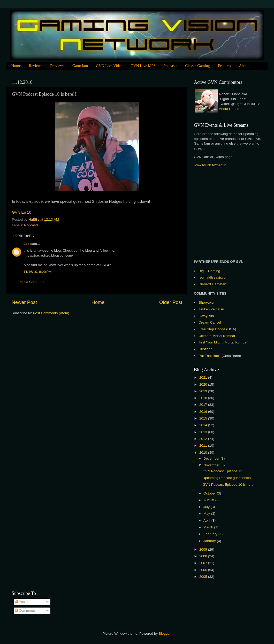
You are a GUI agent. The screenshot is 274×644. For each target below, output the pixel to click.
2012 (204, 439)
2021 (204, 377)
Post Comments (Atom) (51, 313)
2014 (204, 425)
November (212, 465)
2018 (204, 398)
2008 (204, 556)
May (207, 514)
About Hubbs (229, 109)
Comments (25, 611)
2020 (204, 384)
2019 (204, 391)
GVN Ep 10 (22, 212)
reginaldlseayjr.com (214, 277)
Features (224, 66)
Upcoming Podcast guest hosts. (227, 478)
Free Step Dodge (212, 329)
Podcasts (170, 66)
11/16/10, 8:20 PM (37, 272)
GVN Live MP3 (143, 66)
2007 (204, 563)
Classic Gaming (197, 66)
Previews (57, 66)
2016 (204, 412)
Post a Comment (31, 282)
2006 (204, 570)
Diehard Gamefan (213, 284)
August (209, 500)
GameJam (80, 66)
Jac (26, 244)
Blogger (165, 634)
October (210, 493)
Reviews (35, 66)
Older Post (171, 302)
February (211, 534)
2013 (204, 432)
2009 (204, 549)
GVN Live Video (109, 66)
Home (16, 66)
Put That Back (210, 356)
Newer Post (24, 302)
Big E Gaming (210, 271)
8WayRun (206, 316)
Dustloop (206, 349)
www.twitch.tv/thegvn (210, 165)
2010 (204, 452)
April (207, 521)
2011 (204, 445)
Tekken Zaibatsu (211, 309)
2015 (204, 418)
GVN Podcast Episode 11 (222, 471)
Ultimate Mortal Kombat (217, 336)
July (207, 507)
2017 (204, 405)
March (209, 527)
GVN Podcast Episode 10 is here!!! (230, 485)
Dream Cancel (210, 322)
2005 (204, 577)
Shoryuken (207, 302)
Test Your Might (211, 342)
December (212, 458)
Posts (21, 602)
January (210, 541)
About (244, 66)
